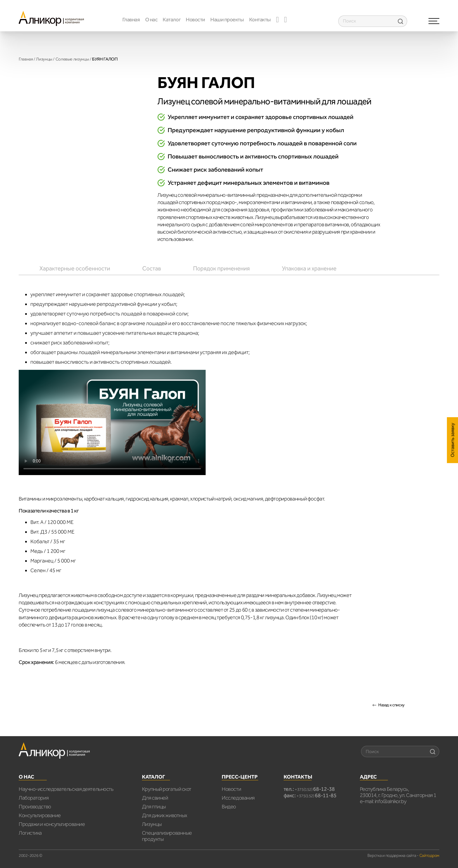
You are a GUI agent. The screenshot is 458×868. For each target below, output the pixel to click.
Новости (195, 20)
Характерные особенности (75, 268)
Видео (229, 807)
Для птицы (154, 807)
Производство (35, 807)
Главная (131, 20)
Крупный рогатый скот (167, 789)
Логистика (30, 833)
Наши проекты (227, 20)
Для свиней (155, 798)
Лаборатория (34, 798)
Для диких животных (165, 815)
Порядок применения (221, 268)
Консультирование (40, 815)
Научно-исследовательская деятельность (66, 789)
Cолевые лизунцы (72, 59)
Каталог (172, 20)
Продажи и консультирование (52, 824)
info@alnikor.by (391, 801)
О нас (151, 20)
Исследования (238, 798)
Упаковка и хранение (309, 268)
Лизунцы (44, 59)
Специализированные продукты (167, 836)
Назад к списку (391, 705)
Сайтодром (429, 856)
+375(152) (315, 790)
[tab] (75, 268)
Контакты (260, 20)
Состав (152, 268)
